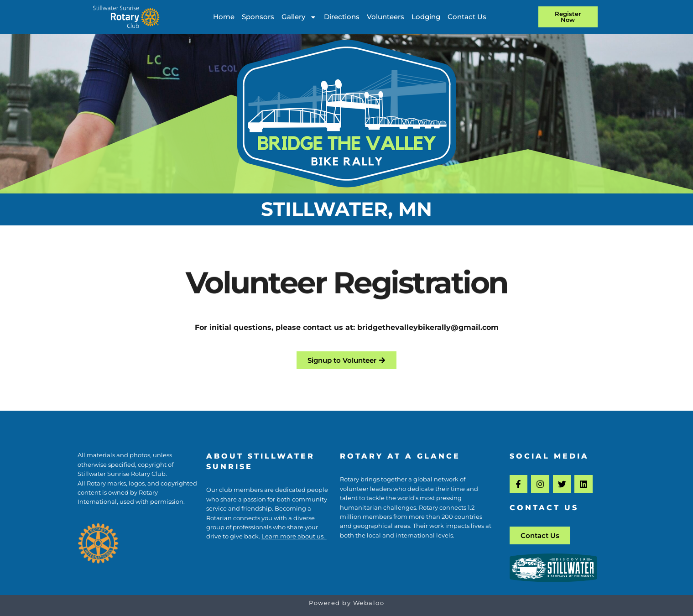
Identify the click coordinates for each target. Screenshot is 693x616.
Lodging (426, 17)
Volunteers (386, 17)
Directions (342, 17)
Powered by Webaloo (346, 603)
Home (224, 17)
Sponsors (258, 17)
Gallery (299, 17)
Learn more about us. (294, 536)
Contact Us (467, 17)
